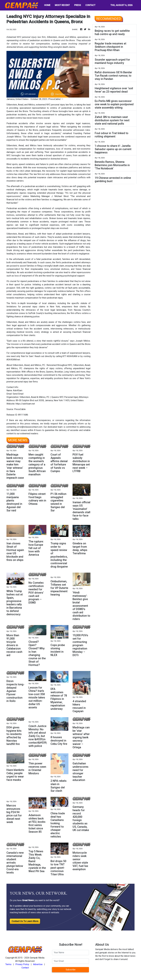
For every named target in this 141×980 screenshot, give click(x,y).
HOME (47, 5)
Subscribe (71, 970)
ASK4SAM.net (13, 360)
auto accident (27, 272)
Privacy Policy (22, 964)
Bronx (42, 372)
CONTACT (90, 5)
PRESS (78, 5)
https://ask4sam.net (25, 404)
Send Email (18, 394)
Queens (21, 130)
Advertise (38, 964)
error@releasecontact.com (30, 427)
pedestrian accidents (72, 108)
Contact (25, 968)
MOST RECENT (62, 5)
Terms (8, 964)
